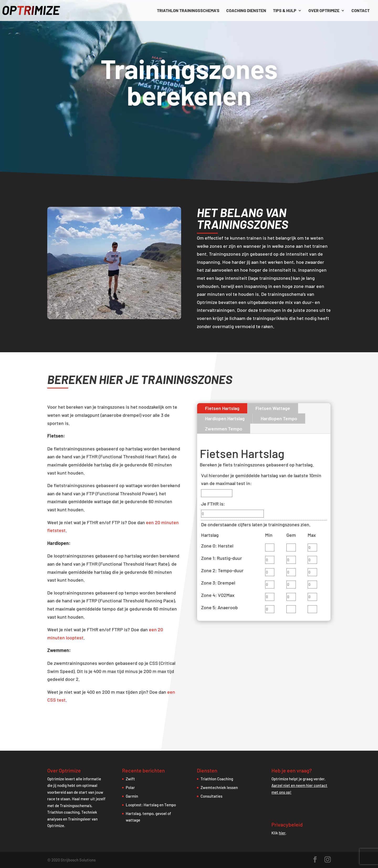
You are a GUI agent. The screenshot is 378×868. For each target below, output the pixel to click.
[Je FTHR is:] (232, 514)
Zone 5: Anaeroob (219, 607)
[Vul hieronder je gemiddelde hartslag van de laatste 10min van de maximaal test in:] (217, 493)
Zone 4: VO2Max (218, 595)
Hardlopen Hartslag (225, 418)
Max (312, 535)
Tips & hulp (285, 11)
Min (269, 535)
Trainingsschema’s (76, 806)
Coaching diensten (246, 11)
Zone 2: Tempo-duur (222, 570)
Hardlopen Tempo (279, 418)
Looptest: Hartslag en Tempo (151, 805)
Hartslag (210, 535)
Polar (130, 787)
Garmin (132, 796)
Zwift (130, 779)
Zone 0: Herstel (217, 546)
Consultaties (211, 796)
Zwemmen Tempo (224, 429)
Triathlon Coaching (217, 779)
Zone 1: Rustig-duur (222, 558)
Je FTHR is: (213, 504)
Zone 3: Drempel (218, 583)
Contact (361, 11)
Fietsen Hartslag (222, 408)
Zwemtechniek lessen (219, 787)
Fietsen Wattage (273, 408)
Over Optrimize (324, 11)
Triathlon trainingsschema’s (188, 11)
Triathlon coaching (63, 812)
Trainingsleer (79, 819)
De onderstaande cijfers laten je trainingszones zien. (256, 524)
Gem (291, 535)
